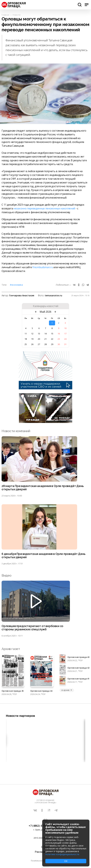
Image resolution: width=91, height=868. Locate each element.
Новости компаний (16, 431)
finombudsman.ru (43, 267)
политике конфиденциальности (62, 854)
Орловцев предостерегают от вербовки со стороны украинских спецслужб (32, 628)
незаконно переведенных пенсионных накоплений (44, 208)
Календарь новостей (46, 306)
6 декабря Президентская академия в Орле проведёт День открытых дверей (43, 556)
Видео (7, 575)
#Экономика (16, 285)
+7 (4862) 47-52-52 (40, 826)
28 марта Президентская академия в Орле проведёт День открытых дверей (43, 488)
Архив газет (11, 649)
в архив (67, 690)
